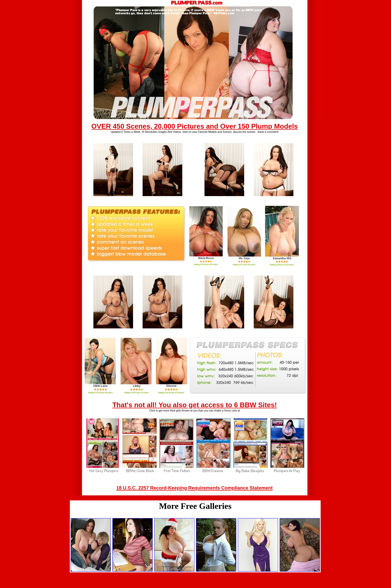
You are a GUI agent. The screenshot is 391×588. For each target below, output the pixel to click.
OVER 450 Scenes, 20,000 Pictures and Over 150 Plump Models (194, 126)
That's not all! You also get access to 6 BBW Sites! (194, 405)
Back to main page (195, 584)
